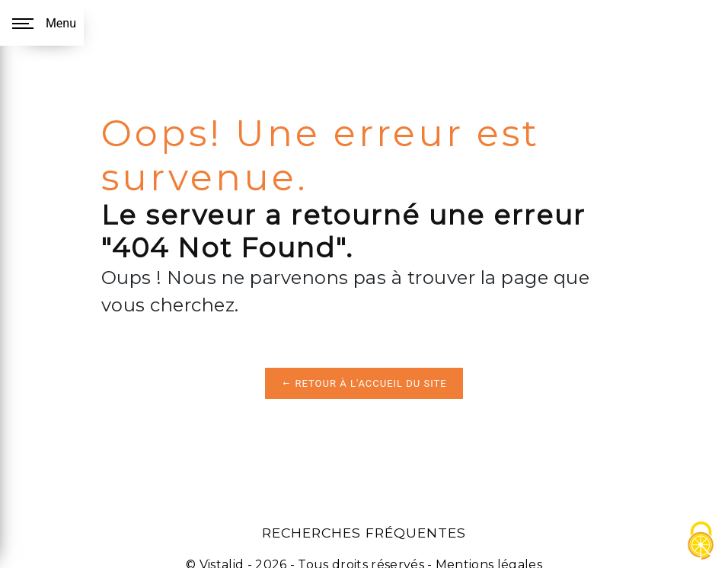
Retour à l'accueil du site (364, 383)
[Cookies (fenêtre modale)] (701, 542)
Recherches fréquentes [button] (364, 533)
